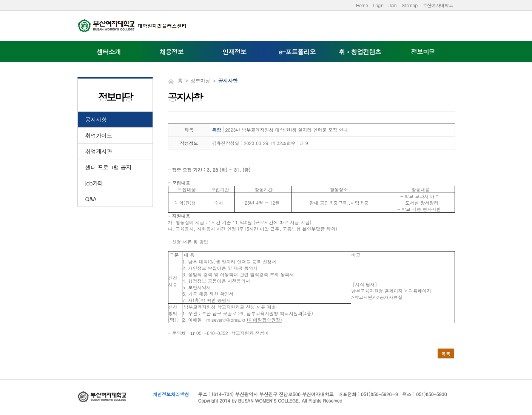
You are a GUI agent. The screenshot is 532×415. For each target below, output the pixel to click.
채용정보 (171, 52)
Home (362, 5)
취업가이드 (99, 135)
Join (393, 5)
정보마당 (423, 52)
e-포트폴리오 (297, 52)
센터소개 (109, 52)
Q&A (91, 199)
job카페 (94, 183)
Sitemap (410, 5)
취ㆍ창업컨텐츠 (360, 52)
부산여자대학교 (438, 5)
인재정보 (234, 52)
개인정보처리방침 (171, 394)
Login (378, 5)
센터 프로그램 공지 (109, 167)
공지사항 (96, 120)
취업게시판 (99, 151)
